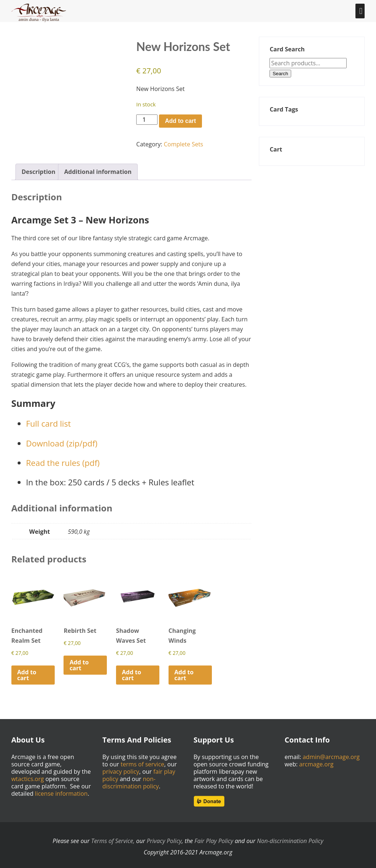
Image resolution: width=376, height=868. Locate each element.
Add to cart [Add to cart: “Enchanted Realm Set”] (27, 672)
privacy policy (121, 769)
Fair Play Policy (214, 838)
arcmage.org (317, 762)
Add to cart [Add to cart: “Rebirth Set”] (79, 662)
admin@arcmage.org (331, 754)
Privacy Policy (164, 838)
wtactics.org (28, 776)
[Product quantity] (147, 120)
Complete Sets (183, 144)
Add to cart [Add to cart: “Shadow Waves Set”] (131, 672)
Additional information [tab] (98, 169)
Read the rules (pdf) (63, 460)
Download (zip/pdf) (62, 440)
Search (280, 74)
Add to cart (180, 121)
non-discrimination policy (131, 780)
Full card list (48, 421)
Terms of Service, (113, 838)
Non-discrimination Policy (290, 838)
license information (61, 791)
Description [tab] (39, 169)
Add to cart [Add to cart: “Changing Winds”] (184, 672)
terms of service (142, 762)
